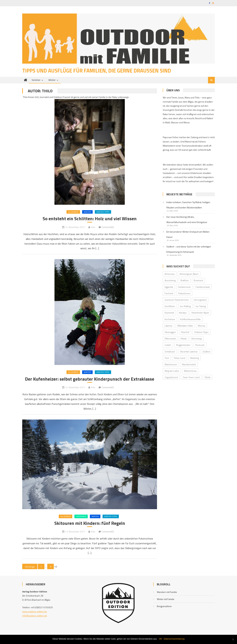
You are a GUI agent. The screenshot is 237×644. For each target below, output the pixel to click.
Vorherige (30, 567)
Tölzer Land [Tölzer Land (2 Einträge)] (179, 358)
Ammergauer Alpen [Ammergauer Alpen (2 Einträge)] (189, 274)
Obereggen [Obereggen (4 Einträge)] (170, 332)
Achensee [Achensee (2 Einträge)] (170, 274)
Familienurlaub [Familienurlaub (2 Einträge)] (203, 287)
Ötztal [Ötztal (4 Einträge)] (207, 377)
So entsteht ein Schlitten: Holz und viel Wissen (90, 219)
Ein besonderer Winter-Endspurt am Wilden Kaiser (188, 234)
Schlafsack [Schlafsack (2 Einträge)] (170, 352)
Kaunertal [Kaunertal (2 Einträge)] (169, 313)
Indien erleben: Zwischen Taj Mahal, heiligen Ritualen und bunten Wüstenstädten (188, 205)
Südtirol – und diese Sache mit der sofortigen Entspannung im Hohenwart (189, 249)
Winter (52, 80)
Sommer (36, 80)
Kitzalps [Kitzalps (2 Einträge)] (183, 313)
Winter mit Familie (166, 599)
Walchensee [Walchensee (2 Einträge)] (171, 364)
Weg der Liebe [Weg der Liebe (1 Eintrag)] (172, 371)
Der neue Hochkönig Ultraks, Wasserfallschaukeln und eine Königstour (187, 219)
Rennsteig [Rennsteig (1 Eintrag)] (197, 338)
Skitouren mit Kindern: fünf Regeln (90, 523)
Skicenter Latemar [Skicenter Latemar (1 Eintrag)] (189, 352)
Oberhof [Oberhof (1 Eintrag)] (185, 332)
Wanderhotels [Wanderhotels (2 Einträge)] (189, 364)
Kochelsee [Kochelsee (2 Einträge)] (170, 319)
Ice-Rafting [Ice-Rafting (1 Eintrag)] (185, 306)
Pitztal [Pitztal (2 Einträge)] (184, 338)
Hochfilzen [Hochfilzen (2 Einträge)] (170, 306)
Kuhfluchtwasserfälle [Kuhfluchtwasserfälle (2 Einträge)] (190, 319)
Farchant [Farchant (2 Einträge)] (169, 293)
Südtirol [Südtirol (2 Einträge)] (206, 352)
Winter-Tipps (103, 212)
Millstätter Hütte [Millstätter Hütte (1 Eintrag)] (185, 326)
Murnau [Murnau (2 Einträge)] (202, 326)
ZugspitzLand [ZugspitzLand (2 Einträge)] (171, 377)
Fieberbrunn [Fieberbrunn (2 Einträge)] (184, 293)
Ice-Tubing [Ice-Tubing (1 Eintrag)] (201, 306)
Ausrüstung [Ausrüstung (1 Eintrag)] (170, 280)
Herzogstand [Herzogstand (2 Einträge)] (200, 300)
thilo (93, 227)
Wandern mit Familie (167, 592)
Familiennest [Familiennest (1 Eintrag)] (184, 287)
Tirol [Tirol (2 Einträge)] (167, 358)
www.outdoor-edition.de (35, 611)
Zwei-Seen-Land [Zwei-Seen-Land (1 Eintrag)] (191, 377)
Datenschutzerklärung (174, 639)
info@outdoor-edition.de (35, 616)
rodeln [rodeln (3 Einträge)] (168, 345)
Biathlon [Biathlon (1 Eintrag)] (185, 280)
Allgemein (73, 212)
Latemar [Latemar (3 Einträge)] (169, 326)
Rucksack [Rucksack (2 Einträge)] (200, 345)
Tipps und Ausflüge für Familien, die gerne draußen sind (97, 71)
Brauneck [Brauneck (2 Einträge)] (198, 280)
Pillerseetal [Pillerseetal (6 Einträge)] (170, 338)
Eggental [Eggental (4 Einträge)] (169, 287)
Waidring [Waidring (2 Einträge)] (194, 358)
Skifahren (81, 516)
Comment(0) (108, 227)
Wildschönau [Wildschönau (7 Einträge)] (190, 371)
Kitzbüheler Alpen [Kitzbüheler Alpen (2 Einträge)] (200, 313)
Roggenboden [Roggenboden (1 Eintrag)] (183, 345)
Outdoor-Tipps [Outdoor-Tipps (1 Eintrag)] (201, 332)
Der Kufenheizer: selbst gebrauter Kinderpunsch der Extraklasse (90, 379)
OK (161, 639)
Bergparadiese (164, 606)
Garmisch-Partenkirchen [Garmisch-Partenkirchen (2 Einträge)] (177, 300)
